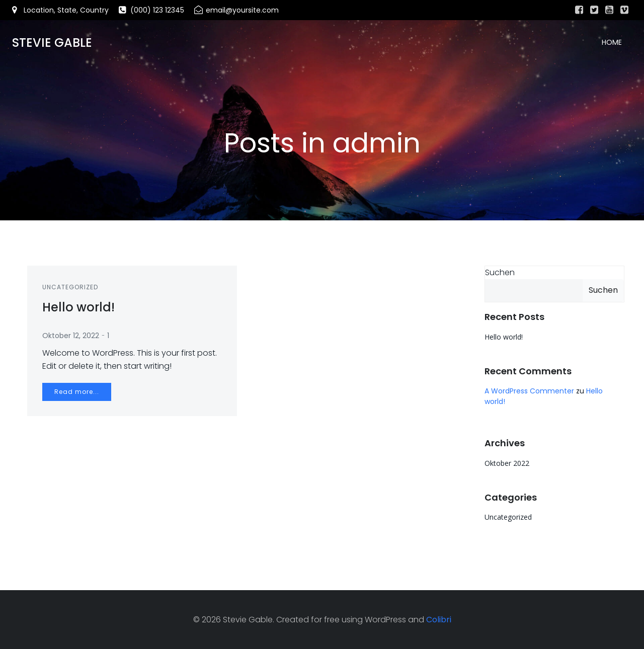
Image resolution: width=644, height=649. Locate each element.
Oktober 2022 (507, 463)
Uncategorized (70, 287)
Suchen (500, 272)
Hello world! (504, 337)
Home (612, 43)
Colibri (439, 619)
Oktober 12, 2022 (71, 336)
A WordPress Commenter (529, 391)
